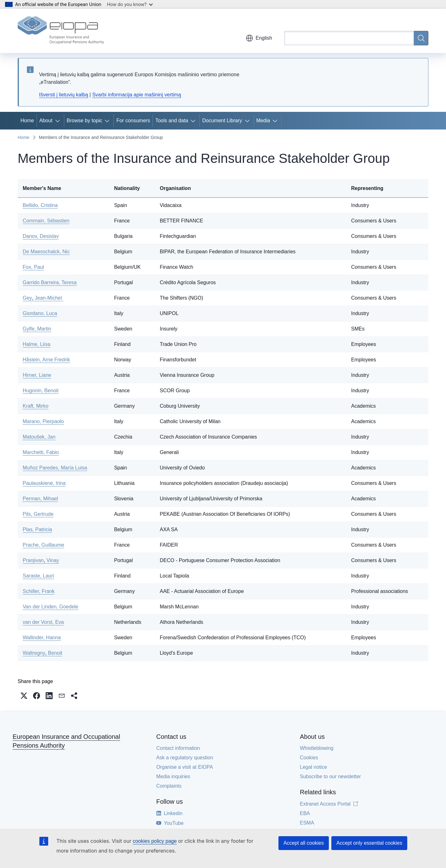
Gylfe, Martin (37, 329)
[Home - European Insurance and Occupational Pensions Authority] (61, 31)
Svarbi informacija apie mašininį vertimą (137, 95)
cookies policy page (155, 841)
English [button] (259, 38)
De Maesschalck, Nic (46, 252)
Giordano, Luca (40, 313)
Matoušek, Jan (39, 437)
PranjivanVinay (41, 560)
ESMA (307, 823)
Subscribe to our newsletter (330, 776)
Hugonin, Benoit (41, 391)
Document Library (222, 121)
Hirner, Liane (37, 375)
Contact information (178, 748)
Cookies (309, 758)
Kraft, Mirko (36, 406)
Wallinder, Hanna (42, 638)
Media (263, 121)
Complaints (169, 786)
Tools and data (172, 121)
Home (27, 121)
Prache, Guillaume (43, 545)
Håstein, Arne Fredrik (46, 360)
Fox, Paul (33, 267)
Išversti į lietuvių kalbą (64, 95)
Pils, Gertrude (38, 514)
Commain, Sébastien (46, 221)
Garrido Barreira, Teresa (50, 282)
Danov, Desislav (41, 236)
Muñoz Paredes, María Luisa (55, 468)
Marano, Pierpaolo (43, 421)
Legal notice (313, 767)
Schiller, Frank (39, 591)
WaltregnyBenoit (43, 653)
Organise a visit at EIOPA (185, 767)
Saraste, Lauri (38, 576)
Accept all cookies (304, 843)
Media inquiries (173, 776)
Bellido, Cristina (40, 205)
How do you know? (130, 4)
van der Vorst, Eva (43, 622)
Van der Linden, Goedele (51, 607)
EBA (305, 813)
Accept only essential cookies (369, 843)
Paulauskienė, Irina (44, 483)
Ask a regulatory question (185, 758)
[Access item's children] (59, 121)
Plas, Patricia (37, 529)
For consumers (133, 121)
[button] (24, 696)
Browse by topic (85, 121)
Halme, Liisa (37, 344)
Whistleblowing (317, 748)
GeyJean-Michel (43, 298)
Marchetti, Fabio (41, 452)
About (46, 121)
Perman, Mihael (40, 499)
